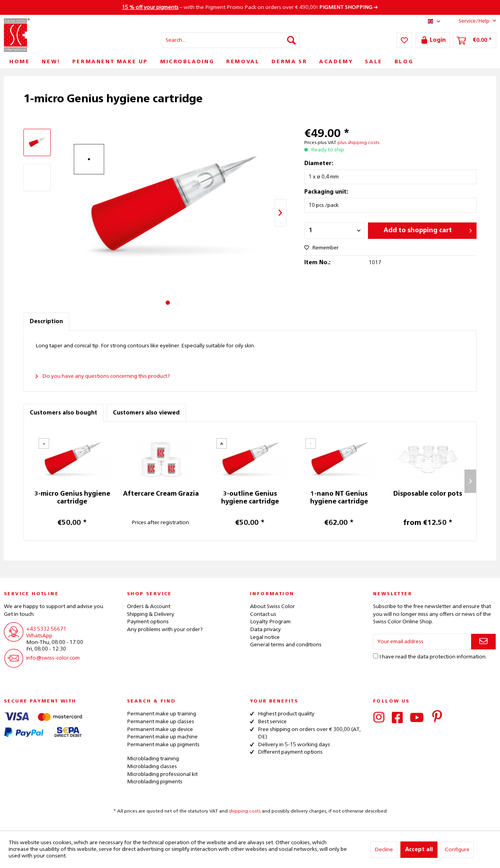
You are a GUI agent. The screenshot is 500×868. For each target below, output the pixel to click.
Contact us (263, 614)
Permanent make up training (162, 714)
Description (46, 322)
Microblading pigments (155, 782)
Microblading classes (152, 767)
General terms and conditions (286, 645)
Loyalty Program (270, 622)
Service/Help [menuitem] (471, 21)
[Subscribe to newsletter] (483, 642)
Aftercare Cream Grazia (161, 494)
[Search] (291, 40)
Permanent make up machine (162, 737)
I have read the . (433, 657)
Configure (457, 850)
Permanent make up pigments (163, 745)
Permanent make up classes (161, 722)
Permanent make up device (160, 729)
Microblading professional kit (162, 774)
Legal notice (265, 637)
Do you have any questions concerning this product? (103, 376)
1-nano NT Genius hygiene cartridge (339, 498)
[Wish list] (404, 40)
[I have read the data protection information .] (376, 656)
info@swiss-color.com (53, 658)
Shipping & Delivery (151, 614)
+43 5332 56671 (46, 629)
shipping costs (245, 811)
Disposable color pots (428, 494)
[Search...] (231, 40)
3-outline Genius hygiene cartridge (250, 498)
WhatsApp (39, 636)
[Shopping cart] (475, 40)
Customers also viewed (146, 413)
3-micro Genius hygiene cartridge (72, 498)
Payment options (148, 622)
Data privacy (265, 630)
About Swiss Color (272, 607)
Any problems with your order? (165, 630)
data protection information (451, 657)
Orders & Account (149, 607)
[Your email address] (422, 642)
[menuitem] (231, 40)
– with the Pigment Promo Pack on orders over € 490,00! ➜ (250, 7)
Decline (384, 850)
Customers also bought (63, 413)
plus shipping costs (358, 143)
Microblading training (153, 759)
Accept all (419, 850)
